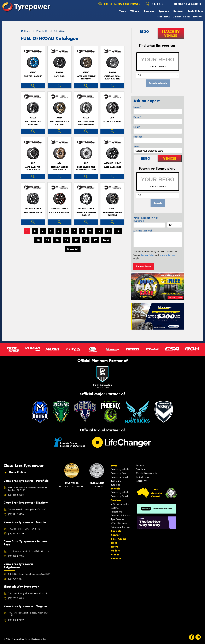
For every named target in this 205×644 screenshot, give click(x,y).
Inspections (116, 512)
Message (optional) (143, 231)
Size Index (141, 469)
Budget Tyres (142, 477)
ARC (112, 118)
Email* (137, 127)
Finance (140, 466)
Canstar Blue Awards (146, 473)
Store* (137, 147)
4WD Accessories (120, 504)
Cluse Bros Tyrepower (119, 4)
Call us (155, 4)
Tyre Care (116, 481)
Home (26, 31)
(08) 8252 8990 (16, 514)
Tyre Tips (115, 485)
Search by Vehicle (120, 469)
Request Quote (144, 266)
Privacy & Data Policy (21, 639)
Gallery (177, 17)
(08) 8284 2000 (16, 556)
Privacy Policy (148, 255)
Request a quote (185, 4)
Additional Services (121, 527)
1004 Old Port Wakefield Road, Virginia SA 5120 (28, 614)
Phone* (137, 117)
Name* (137, 107)
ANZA (33, 118)
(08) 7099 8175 (16, 598)
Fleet (159, 17)
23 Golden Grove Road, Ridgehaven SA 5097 (29, 574)
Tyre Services (118, 519)
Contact (178, 11)
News (167, 17)
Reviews (197, 17)
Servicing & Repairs (121, 516)
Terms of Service (167, 255)
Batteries (115, 508)
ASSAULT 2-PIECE (86, 209)
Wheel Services (119, 523)
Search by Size (119, 473)
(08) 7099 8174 (16, 579)
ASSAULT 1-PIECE (112, 163)
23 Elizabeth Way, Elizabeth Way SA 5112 (28, 593)
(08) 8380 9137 (16, 620)
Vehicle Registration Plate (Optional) (146, 219)
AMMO (33, 72)
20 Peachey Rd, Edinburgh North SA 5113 (27, 509)
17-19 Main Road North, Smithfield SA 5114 (29, 551)
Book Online (195, 11)
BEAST (112, 209)
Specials (164, 11)
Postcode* (139, 137)
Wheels (135, 11)
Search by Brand (119, 477)
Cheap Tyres (142, 481)
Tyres (122, 11)
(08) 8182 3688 (16, 495)
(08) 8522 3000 (16, 534)
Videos (187, 17)
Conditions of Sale (39, 639)
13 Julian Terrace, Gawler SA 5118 (24, 529)
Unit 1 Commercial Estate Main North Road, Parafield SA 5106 (28, 489)
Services (149, 11)
